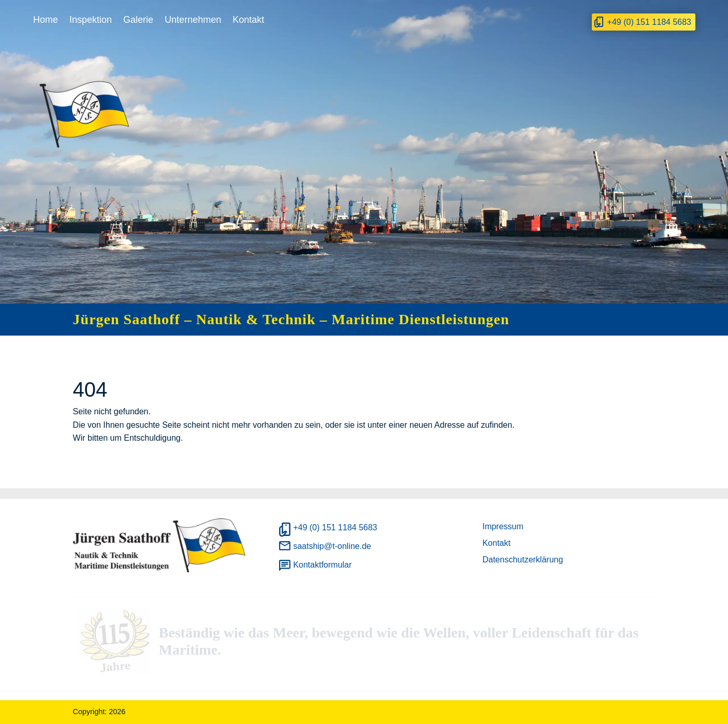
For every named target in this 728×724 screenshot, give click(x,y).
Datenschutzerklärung (523, 560)
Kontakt (248, 20)
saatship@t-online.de (332, 546)
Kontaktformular (322, 565)
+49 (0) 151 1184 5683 (649, 22)
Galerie (138, 20)
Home (46, 20)
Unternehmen (193, 20)
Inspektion (91, 20)
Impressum (503, 526)
